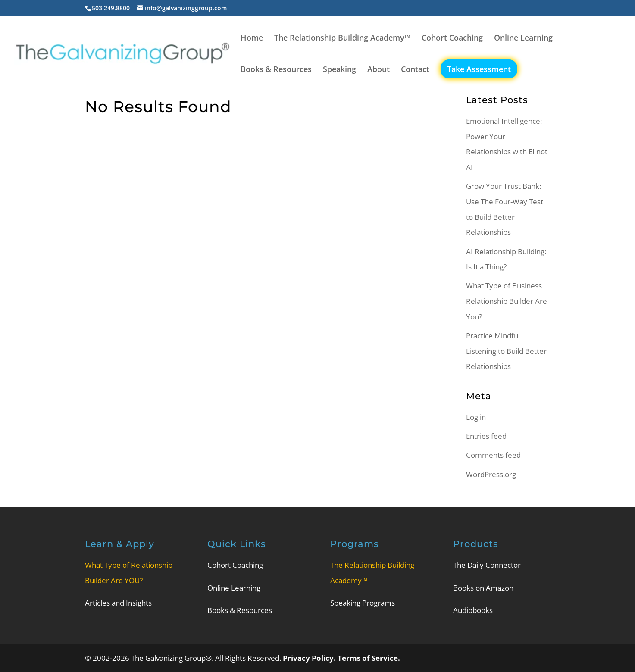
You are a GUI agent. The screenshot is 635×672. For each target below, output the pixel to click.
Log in (476, 417)
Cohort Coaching (452, 39)
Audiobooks (473, 610)
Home (252, 39)
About (378, 70)
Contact (415, 70)
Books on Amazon (483, 588)
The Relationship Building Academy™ (342, 39)
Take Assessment (479, 69)
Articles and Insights (118, 603)
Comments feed (493, 455)
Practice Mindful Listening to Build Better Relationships (506, 351)
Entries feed (486, 436)
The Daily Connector (487, 565)
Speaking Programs (363, 603)
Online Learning (523, 39)
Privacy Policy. (310, 658)
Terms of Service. (369, 658)
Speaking (339, 70)
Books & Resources (276, 70)
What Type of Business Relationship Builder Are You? (507, 301)
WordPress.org (491, 474)
